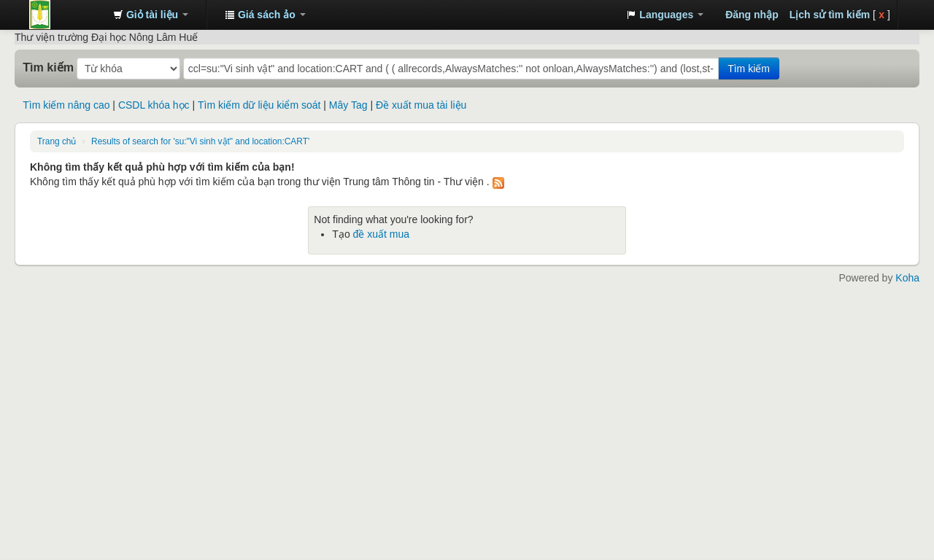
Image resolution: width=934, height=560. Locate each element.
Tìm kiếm (48, 67)
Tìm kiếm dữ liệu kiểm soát (259, 105)
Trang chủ (57, 141)
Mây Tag (348, 105)
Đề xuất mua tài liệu (421, 105)
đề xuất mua (381, 234)
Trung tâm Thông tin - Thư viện (66, 15)
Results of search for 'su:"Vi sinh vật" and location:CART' (200, 141)
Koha (907, 278)
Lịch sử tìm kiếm (830, 15)
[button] (151, 15)
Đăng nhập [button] (752, 15)
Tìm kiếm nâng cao (66, 105)
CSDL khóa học (154, 105)
